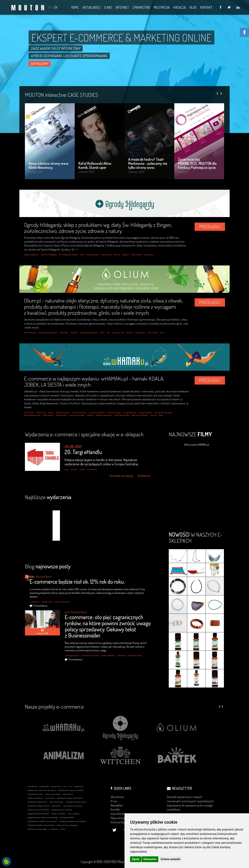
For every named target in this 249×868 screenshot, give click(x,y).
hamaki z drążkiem (79, 412)
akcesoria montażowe (140, 415)
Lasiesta (153, 415)
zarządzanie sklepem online (38, 806)
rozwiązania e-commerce (73, 806)
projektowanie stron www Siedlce (71, 790)
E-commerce (29, 412)
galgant (126, 255)
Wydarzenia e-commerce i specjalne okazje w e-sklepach (84, 434)
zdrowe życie (149, 255)
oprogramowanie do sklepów (38, 814)
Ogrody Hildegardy (31, 255)
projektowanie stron (35, 794)
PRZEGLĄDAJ (210, 226)
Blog (48, 566)
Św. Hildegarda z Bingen (68, 255)
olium (162, 332)
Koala (161, 415)
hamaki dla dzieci (146, 412)
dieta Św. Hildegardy (49, 255)
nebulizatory (140, 332)
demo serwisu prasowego (37, 829)
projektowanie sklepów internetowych (42, 821)
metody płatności (108, 655)
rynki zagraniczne (72, 655)
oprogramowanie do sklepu (62, 810)
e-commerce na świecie (90, 655)
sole (108, 332)
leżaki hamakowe (114, 412)
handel (82, 469)
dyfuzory (130, 332)
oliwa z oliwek (153, 332)
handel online (47, 602)
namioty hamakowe (77, 415)
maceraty (74, 332)
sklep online (41, 412)
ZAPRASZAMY (39, 64)
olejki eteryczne (30, 332)
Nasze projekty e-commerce (54, 706)
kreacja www (56, 786)
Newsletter (117, 805)
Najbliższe (48, 497)
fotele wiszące (48, 415)
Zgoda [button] (136, 859)
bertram (117, 255)
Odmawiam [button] (150, 859)
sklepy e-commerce (35, 798)
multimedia (44, 786)
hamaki (51, 412)
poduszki (90, 415)
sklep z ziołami (137, 255)
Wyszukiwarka (119, 814)
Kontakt (115, 809)
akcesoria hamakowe (104, 415)
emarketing (32, 786)
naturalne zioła (118, 332)
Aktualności (117, 797)
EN (56, 7)
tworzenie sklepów (58, 814)
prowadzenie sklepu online (76, 802)
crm (65, 786)
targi (66, 469)
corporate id (78, 786)
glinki (102, 332)
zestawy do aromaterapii (48, 332)
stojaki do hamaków (122, 415)
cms (70, 786)
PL (50, 7)
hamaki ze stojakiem (97, 412)
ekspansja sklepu (135, 655)
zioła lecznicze (106, 255)
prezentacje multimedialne (39, 810)
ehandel (74, 469)
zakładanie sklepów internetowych (73, 821)
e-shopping (53, 829)
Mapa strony (118, 818)
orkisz (82, 255)
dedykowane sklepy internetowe (70, 798)
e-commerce (92, 469)
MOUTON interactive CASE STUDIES (61, 95)
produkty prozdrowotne (89, 332)
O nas (114, 801)
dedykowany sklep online (37, 802)
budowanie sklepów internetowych (41, 825)
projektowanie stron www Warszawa (42, 790)
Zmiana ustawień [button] (170, 859)
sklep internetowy (56, 802)
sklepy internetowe (62, 602)
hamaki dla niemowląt (163, 412)
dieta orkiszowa (93, 255)
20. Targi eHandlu (83, 452)
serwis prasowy (74, 814)
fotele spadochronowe (32, 415)
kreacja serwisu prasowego (67, 825)
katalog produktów (67, 817)
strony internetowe (53, 794)
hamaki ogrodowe (130, 412)
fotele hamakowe (63, 412)
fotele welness (62, 415)
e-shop (62, 829)
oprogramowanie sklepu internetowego (43, 817)
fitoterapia (64, 332)
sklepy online (68, 794)
